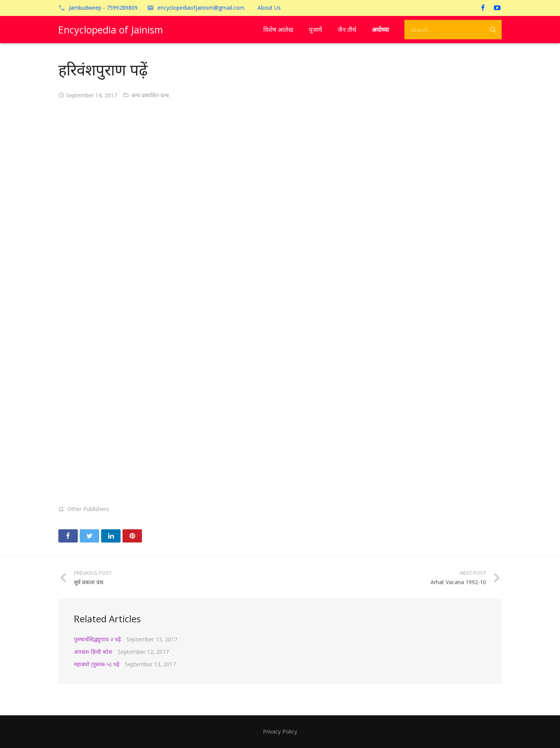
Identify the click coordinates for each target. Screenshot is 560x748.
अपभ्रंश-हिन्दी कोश (93, 652)
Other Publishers (88, 509)
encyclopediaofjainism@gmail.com (201, 8)
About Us (269, 8)
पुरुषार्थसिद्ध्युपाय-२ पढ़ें (97, 639)
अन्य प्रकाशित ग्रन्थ (150, 95)
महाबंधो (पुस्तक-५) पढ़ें (97, 664)
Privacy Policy (280, 731)
